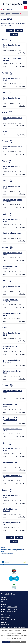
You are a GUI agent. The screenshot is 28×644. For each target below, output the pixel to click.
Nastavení (23, 642)
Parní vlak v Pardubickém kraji (13, 46)
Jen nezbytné (15, 642)
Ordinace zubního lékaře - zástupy (13, 59)
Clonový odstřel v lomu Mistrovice (12, 361)
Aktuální (19, 31)
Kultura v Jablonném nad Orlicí (12, 314)
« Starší (10, 31)
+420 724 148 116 (12, 609)
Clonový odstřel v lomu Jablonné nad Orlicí (12, 419)
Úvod (3, 13)
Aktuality (22, 53)
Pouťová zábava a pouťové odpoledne (13, 201)
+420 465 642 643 (12, 607)
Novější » (14, 34)
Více (4, 53)
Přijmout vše (6, 642)
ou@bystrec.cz (7, 9)
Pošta (5, 131)
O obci (8, 13)
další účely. (19, 633)
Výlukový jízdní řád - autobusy (11, 267)
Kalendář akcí (16, 13)
